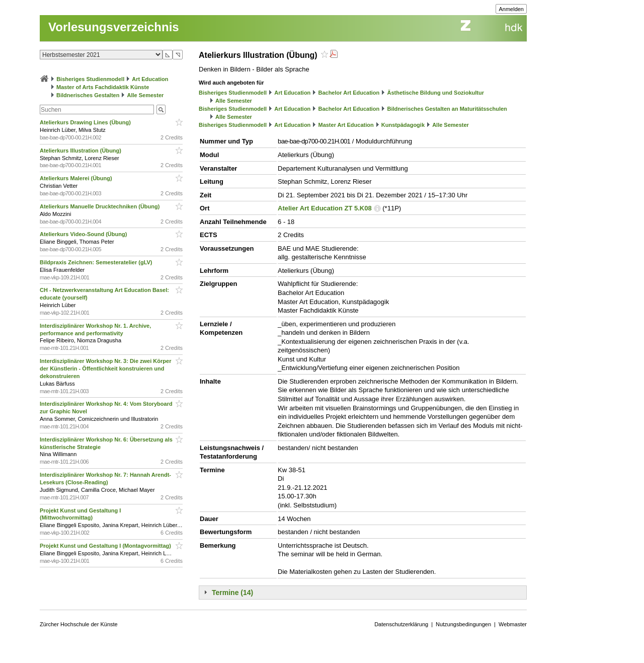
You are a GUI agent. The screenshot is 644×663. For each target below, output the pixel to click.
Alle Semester (146, 95)
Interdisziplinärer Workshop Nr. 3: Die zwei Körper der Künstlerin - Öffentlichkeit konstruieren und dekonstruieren (105, 369)
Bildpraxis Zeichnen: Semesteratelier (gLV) (97, 262)
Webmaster (513, 624)
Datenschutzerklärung (401, 624)
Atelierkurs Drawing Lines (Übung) (86, 122)
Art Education (150, 79)
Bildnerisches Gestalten (88, 95)
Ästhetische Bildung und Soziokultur (435, 93)
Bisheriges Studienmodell (90, 79)
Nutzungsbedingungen (463, 624)
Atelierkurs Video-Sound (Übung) (84, 234)
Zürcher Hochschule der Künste (79, 624)
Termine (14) (232, 593)
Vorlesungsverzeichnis (114, 27)
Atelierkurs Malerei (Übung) (77, 178)
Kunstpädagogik (403, 125)
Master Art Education (346, 125)
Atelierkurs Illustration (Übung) (81, 151)
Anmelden (511, 9)
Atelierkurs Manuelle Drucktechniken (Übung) (100, 206)
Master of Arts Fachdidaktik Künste (103, 87)
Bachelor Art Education (349, 93)
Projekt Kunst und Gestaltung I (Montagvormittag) (106, 546)
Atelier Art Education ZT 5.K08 (325, 208)
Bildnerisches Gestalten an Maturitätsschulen (447, 109)
